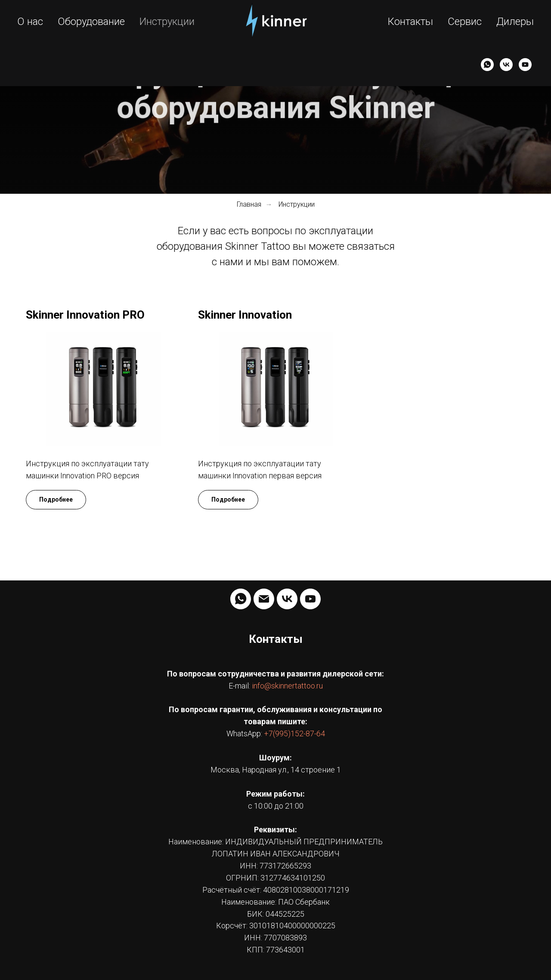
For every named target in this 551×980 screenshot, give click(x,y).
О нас (30, 22)
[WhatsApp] (487, 65)
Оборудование (91, 22)
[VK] (506, 65)
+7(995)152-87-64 (294, 733)
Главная (249, 204)
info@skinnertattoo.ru (287, 686)
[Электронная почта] (264, 599)
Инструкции (167, 22)
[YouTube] (525, 65)
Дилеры (515, 22)
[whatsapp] (241, 599)
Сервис (465, 22)
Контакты (410, 22)
